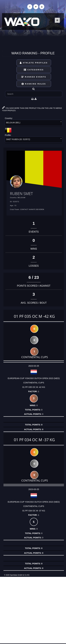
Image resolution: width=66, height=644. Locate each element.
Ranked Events (34, 77)
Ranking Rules (34, 84)
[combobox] (34, 123)
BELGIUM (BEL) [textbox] (13, 123)
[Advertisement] (33, 610)
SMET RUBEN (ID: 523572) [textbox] (18, 139)
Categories (34, 70)
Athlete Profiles (34, 63)
